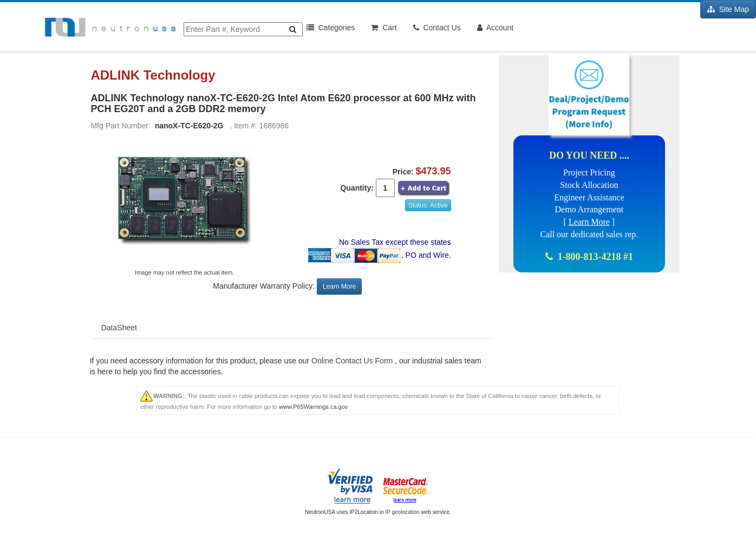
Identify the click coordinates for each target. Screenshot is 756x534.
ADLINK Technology (155, 75)
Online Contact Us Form (352, 361)
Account (496, 28)
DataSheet (119, 328)
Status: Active (428, 205)
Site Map (728, 9)
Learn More (339, 286)
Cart (384, 28)
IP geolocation (402, 512)
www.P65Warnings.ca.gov (313, 407)
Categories (331, 28)
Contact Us (437, 28)
